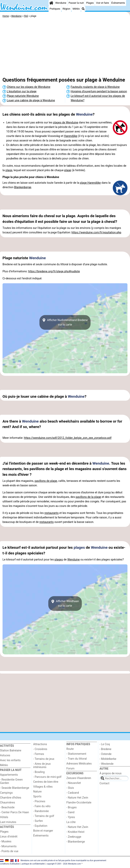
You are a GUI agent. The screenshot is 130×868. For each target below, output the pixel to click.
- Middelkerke (108, 759)
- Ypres (71, 817)
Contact (105, 783)
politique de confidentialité (33, 864)
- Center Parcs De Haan (14, 812)
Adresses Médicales (79, 764)
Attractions (40, 744)
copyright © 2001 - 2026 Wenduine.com (64, 864)
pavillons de (42, 481)
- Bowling (39, 772)
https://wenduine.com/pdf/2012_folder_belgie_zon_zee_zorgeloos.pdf (68, 438)
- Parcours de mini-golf (47, 777)
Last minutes (8, 822)
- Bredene (106, 749)
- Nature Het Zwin (77, 798)
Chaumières (8, 803)
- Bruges (71, 807)
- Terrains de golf (44, 816)
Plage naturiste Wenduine (23, 96)
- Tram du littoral (77, 759)
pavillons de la (85, 497)
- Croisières (40, 749)
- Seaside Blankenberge (15, 788)
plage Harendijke (90, 183)
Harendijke (71, 136)
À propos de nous (111, 773)
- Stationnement (76, 754)
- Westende (107, 764)
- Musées (6, 841)
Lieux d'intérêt (9, 837)
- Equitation (40, 826)
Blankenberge (23, 187)
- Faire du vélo (42, 806)
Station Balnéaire (11, 751)
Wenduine (61, 3)
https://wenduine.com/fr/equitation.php (96, 233)
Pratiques (55, 9)
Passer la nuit (76, 3)
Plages (90, 3)
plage (9, 170)
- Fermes (39, 754)
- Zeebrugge (74, 837)
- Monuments (8, 846)
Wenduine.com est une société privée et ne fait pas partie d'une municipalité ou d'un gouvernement (63, 860)
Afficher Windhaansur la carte (65, 604)
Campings (6, 793)
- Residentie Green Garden (11, 781)
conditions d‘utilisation (10, 864)
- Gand (70, 812)
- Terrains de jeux (44, 759)
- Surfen (38, 821)
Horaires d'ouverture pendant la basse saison (99, 91)
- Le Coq (105, 744)
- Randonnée (41, 811)
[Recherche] (83, 9)
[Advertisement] (65, 48)
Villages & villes (43, 787)
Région (66, 9)
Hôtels (4, 817)
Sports (37, 796)
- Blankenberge (76, 842)
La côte (71, 822)
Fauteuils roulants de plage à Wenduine (95, 87)
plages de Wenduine (66, 123)
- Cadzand (73, 793)
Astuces (5, 755)
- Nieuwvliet (74, 783)
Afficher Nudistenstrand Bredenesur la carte (65, 322)
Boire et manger (43, 831)
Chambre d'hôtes (11, 798)
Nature (37, 792)
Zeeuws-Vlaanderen (79, 778)
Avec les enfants (10, 760)
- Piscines (39, 801)
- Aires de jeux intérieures (42, 765)
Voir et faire (102, 3)
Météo (76, 9)
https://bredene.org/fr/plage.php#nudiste (54, 271)
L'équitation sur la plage (22, 91)
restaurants (52, 513)
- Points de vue (9, 851)
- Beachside (7, 807)
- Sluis (70, 788)
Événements (118, 3)
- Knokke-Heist (75, 832)
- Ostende (106, 754)
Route (70, 749)
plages (79, 547)
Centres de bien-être (46, 782)
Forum (70, 769)
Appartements (9, 775)
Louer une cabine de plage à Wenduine (31, 100)
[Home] (51, 3)
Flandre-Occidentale (79, 803)
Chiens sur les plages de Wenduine (29, 87)
